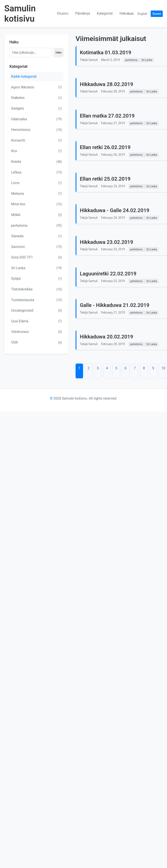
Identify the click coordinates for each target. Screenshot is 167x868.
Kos (36, 151)
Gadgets (36, 109)
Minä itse (36, 204)
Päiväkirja (83, 13)
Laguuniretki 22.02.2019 (108, 274)
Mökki (36, 215)
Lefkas (36, 172)
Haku (124, 13)
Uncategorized (36, 311)
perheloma (36, 225)
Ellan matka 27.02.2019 (107, 116)
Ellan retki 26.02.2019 (105, 147)
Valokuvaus (36, 332)
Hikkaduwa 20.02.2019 (106, 337)
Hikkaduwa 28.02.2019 (106, 84)
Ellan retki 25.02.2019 (105, 179)
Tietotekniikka (36, 289)
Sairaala (36, 236)
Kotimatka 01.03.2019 (106, 53)
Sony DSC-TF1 (36, 257)
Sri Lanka (36, 268)
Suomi (157, 14)
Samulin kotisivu (20, 14)
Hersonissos (36, 130)
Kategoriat (105, 13)
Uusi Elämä (36, 321)
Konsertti (36, 140)
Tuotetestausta (36, 300)
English (142, 14)
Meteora (36, 193)
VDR (36, 343)
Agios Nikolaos (36, 87)
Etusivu (63, 13)
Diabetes (36, 98)
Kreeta (36, 162)
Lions (36, 183)
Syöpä (36, 279)
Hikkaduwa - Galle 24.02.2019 (115, 210)
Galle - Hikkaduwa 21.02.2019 (115, 305)
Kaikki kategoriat (24, 76)
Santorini (36, 247)
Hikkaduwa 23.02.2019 (106, 242)
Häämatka (36, 119)
